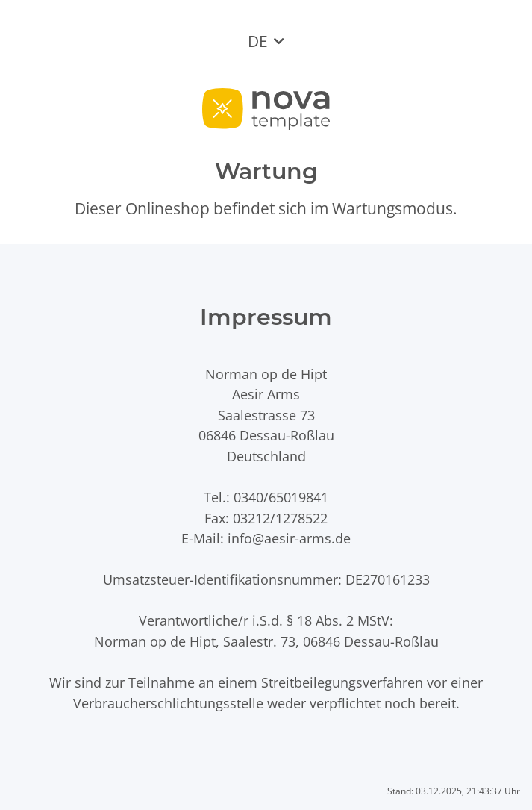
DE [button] (258, 41)
